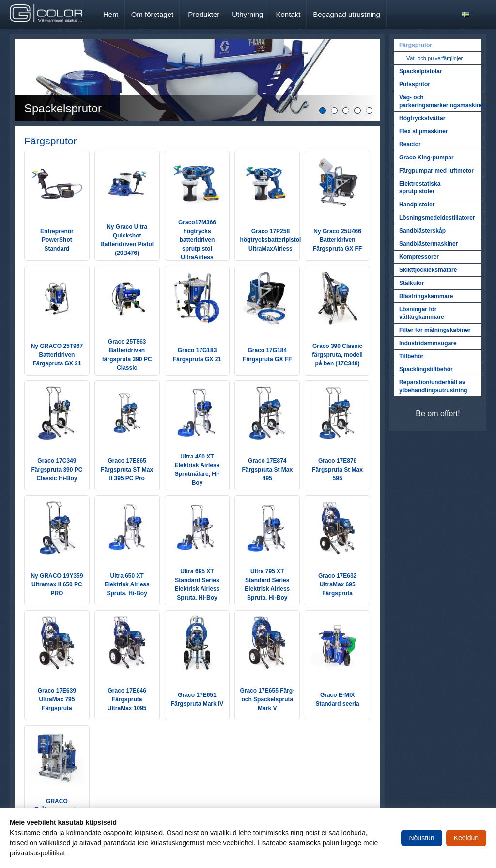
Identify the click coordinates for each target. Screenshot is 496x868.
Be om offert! (438, 414)
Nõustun (421, 838)
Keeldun (466, 838)
